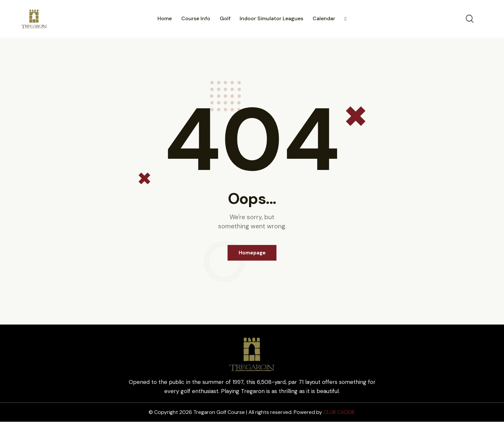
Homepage (252, 254)
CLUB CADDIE (339, 415)
